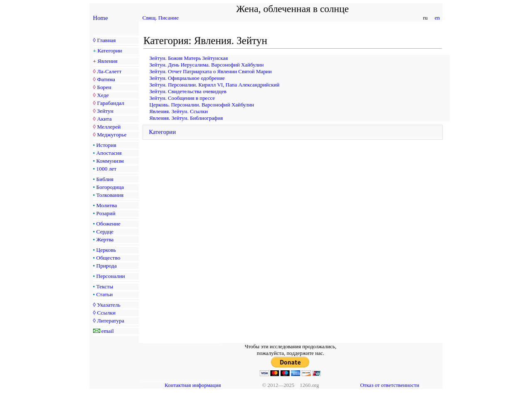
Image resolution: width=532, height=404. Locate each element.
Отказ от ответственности (389, 385)
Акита (104, 119)
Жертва (105, 239)
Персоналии (111, 276)
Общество (108, 258)
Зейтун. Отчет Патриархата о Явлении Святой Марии (210, 71)
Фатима (106, 79)
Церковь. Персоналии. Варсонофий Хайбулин (202, 105)
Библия (105, 179)
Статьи (105, 294)
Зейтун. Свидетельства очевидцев (188, 91)
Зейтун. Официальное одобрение (187, 78)
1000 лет (107, 169)
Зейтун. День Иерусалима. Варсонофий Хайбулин (206, 65)
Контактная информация (193, 385)
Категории (110, 51)
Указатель (108, 305)
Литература (110, 321)
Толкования (110, 195)
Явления (108, 61)
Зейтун (105, 111)
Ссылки (106, 313)
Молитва (107, 205)
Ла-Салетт (109, 71)
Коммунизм (110, 161)
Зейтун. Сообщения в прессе (182, 98)
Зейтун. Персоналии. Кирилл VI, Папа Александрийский (214, 85)
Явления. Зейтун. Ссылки (179, 111)
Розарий (106, 213)
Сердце (105, 232)
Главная (106, 40)
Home (101, 18)
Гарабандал (110, 103)
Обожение (108, 224)
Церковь (106, 250)
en (437, 18)
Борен (104, 87)
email (108, 331)
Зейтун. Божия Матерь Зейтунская (188, 58)
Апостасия (109, 153)
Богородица (110, 187)
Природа (107, 266)
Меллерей (109, 127)
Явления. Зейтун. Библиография (186, 118)
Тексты (105, 286)
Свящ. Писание (161, 18)
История (106, 145)
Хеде (103, 95)
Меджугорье (112, 135)
